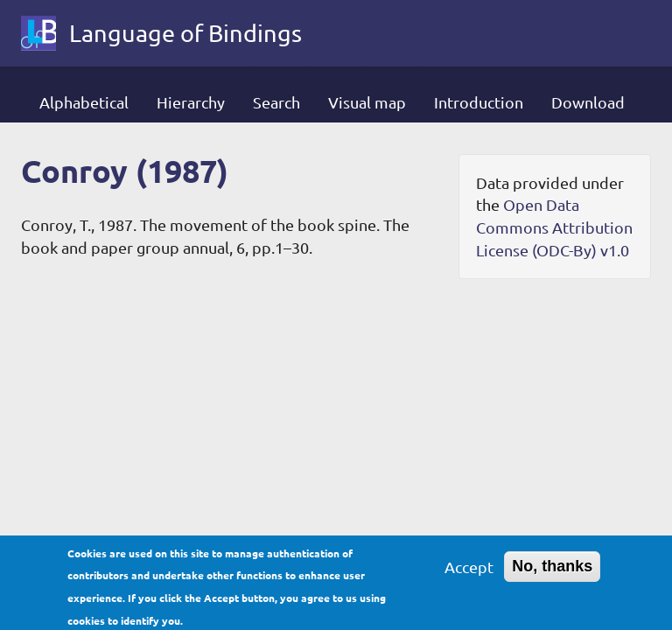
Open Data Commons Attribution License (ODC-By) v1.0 (554, 227)
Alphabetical (84, 102)
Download (588, 102)
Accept (469, 573)
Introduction (479, 102)
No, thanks (552, 572)
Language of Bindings (185, 33)
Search (276, 102)
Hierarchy (191, 102)
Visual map (367, 102)
